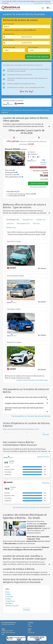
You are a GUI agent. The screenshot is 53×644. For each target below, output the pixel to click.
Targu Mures (10, 601)
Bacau (7, 592)
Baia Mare (9, 603)
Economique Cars (13, 220)
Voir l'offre (44, 179)
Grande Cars (41, 220)
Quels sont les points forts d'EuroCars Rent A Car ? (21, 429)
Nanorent (46, 483)
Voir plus (46, 434)
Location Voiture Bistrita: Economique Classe (32, 380)
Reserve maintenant (38, 183)
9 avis (12, 489)
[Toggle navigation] (43, 8)
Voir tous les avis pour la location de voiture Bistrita (32, 507)
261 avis (11, 463)
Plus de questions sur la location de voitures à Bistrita (31, 416)
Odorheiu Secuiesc (12, 606)
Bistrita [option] (7, 26)
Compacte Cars (28, 220)
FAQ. (29, 624)
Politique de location (7, 631)
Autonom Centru (43, 457)
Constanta (9, 596)
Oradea (8, 594)
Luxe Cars (10, 223)
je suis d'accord (38, 3)
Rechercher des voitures (38, 57)
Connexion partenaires (8, 624)
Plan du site (31, 632)
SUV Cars (36, 223)
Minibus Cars (11, 227)
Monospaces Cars (23, 223)
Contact (30, 626)
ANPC (3, 634)
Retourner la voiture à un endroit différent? (20, 30)
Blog (29, 631)
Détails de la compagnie (8, 632)
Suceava (8, 599)
